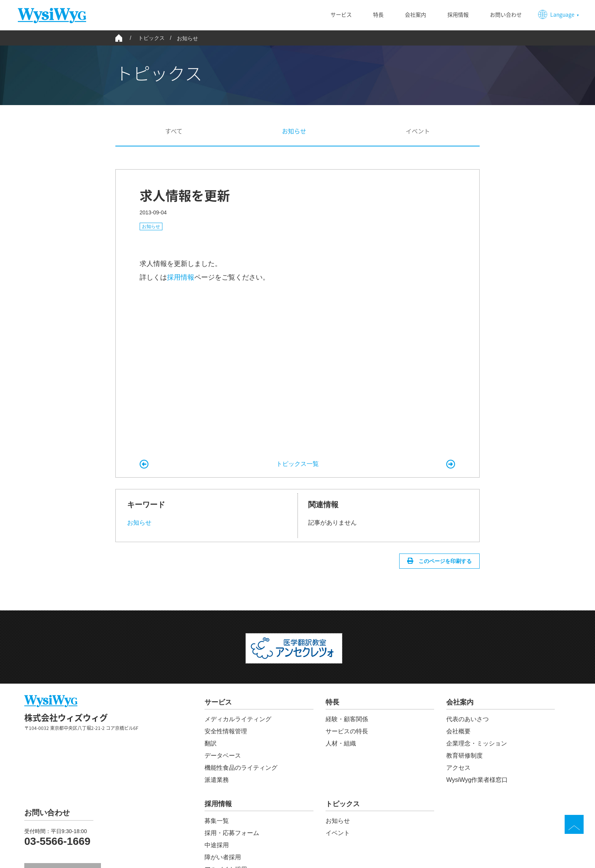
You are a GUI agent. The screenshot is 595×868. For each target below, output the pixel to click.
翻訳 (211, 743)
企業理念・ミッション (477, 743)
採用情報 (458, 14)
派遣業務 (217, 780)
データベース (223, 756)
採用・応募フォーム (232, 833)
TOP (574, 824)
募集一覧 (217, 821)
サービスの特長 (347, 731)
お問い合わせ (506, 14)
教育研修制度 (464, 756)
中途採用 (217, 845)
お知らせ (187, 38)
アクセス (458, 768)
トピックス (343, 804)
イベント (418, 131)
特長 (378, 14)
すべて (174, 131)
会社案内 (416, 14)
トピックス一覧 (297, 464)
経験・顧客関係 (347, 719)
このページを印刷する (444, 561)
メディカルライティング (238, 719)
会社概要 (458, 731)
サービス (341, 14)
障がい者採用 (223, 857)
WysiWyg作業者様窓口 (477, 780)
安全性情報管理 (226, 731)
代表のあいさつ (467, 719)
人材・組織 (341, 743)
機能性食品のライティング (241, 768)
